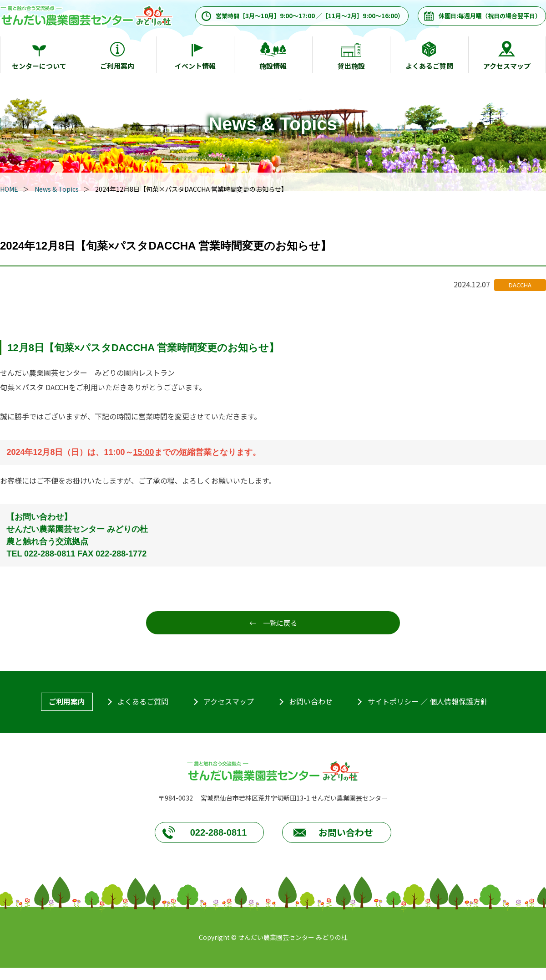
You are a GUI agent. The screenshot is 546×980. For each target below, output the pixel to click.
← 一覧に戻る (273, 623)
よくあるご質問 (429, 66)
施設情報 (273, 66)
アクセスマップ (507, 66)
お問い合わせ (311, 702)
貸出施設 (351, 66)
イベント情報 (195, 66)
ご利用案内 (117, 66)
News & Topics (57, 189)
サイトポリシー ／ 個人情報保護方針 (428, 702)
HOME (9, 189)
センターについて (39, 66)
